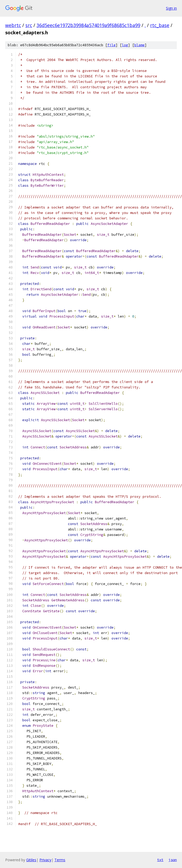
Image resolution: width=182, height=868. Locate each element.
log (125, 45)
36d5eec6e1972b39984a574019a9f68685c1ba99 (88, 25)
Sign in (171, 8)
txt (160, 860)
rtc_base (160, 25)
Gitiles (31, 860)
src (29, 25)
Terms (60, 860)
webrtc (13, 25)
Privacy (45, 860)
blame (139, 45)
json (173, 860)
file (111, 45)
